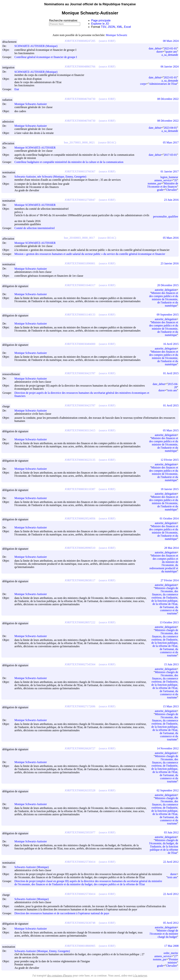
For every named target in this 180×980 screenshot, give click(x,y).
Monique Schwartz (116, 35)
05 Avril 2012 (171, 923)
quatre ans (171, 52)
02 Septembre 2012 (168, 790)
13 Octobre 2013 (169, 622)
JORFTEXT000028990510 (80, 548)
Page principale (101, 20)
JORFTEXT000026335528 (80, 790)
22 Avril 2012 (171, 862)
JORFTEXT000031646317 (80, 285)
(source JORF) (107, 41)
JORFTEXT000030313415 (80, 430)
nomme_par (155, 183)
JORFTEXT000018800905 (80, 946)
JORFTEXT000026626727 (80, 748)
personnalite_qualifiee (166, 216)
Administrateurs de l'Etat (163, 84)
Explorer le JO (100, 24)
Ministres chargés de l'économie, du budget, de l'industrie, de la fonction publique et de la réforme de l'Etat (164, 846)
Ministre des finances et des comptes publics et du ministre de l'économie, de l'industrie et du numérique (164, 299)
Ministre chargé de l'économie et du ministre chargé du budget (164, 934)
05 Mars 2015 (171, 430)
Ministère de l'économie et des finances (163, 185)
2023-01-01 (170, 48)
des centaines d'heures (60, 976)
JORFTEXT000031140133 (80, 315)
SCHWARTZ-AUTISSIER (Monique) (38, 46)
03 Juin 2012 (171, 832)
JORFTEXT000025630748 (80, 923)
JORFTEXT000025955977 (80, 832)
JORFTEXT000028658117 (80, 580)
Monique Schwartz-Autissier (32, 104)
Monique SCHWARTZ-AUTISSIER (37, 148)
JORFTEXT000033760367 (80, 171)
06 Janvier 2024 (170, 67)
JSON (111, 27)
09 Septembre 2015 (168, 315)
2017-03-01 (170, 155)
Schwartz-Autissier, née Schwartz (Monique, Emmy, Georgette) (52, 177)
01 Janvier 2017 (170, 171)
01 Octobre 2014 (169, 518)
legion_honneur (169, 177)
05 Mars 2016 (171, 238)
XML (120, 27)
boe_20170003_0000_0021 (79, 142)
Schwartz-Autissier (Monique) (33, 867)
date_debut (155, 48)
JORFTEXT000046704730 (80, 99)
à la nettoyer (140, 976)
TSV (104, 27)
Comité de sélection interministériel (35, 228)
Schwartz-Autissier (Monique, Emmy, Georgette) (44, 951)
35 (175, 180)
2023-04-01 (170, 128)
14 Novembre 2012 (168, 748)
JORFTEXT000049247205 (80, 41)
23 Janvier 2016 (170, 263)
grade (160, 190)
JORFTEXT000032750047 (80, 200)
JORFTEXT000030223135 (80, 460)
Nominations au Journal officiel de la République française (90, 4)
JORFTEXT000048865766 (80, 67)
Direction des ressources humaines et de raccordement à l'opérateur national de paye (62, 913)
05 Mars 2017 (171, 142)
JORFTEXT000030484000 (80, 344)
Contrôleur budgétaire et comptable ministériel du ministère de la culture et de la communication (69, 162)
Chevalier (171, 190)
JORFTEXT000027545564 (80, 664)
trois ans (172, 390)
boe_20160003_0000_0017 (79, 238)
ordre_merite (171, 953)
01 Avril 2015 (171, 373)
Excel (128, 27)
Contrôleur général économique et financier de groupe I (46, 57)
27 (175, 956)
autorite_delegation (166, 290)
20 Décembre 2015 (168, 285)
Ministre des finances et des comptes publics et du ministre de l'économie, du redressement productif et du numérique (164, 563)
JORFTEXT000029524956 (80, 518)
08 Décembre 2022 (168, 99)
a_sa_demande (170, 55)
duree (160, 52)
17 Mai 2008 (171, 946)
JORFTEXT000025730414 (80, 862)
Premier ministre (173, 961)
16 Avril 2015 (171, 344)
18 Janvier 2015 (170, 489)
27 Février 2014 (170, 580)
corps (143, 84)
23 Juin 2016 (171, 200)
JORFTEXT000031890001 (80, 263)
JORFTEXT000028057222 (80, 622)
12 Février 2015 (170, 460)
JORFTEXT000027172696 (80, 706)
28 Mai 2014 (171, 548)
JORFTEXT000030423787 (80, 373)
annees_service (163, 180)
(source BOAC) (107, 142)
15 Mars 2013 (171, 706)
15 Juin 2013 (171, 664)
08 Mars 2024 (171, 41)
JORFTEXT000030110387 (80, 489)
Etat (17, 89)
